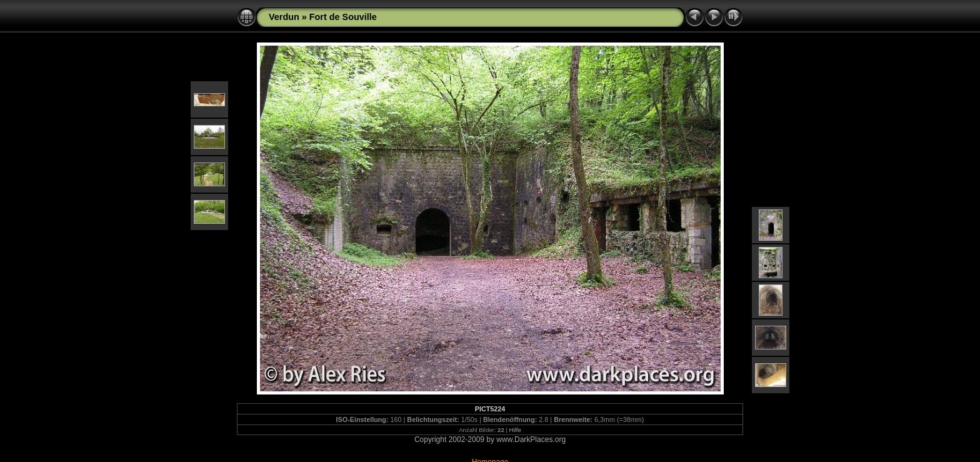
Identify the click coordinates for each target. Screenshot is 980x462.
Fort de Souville (343, 17)
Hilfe (515, 430)
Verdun (284, 17)
